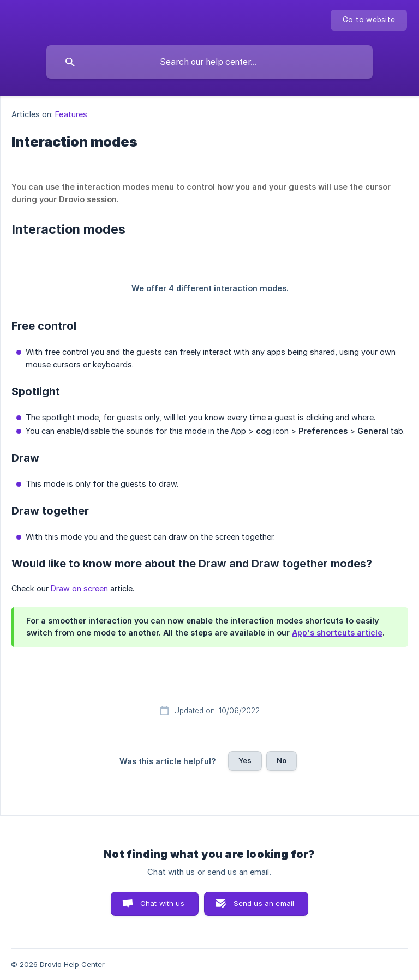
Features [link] (71, 114)
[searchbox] (209, 62)
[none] (369, 20)
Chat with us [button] (162, 903)
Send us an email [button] (264, 903)
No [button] (282, 760)
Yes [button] (245, 760)
